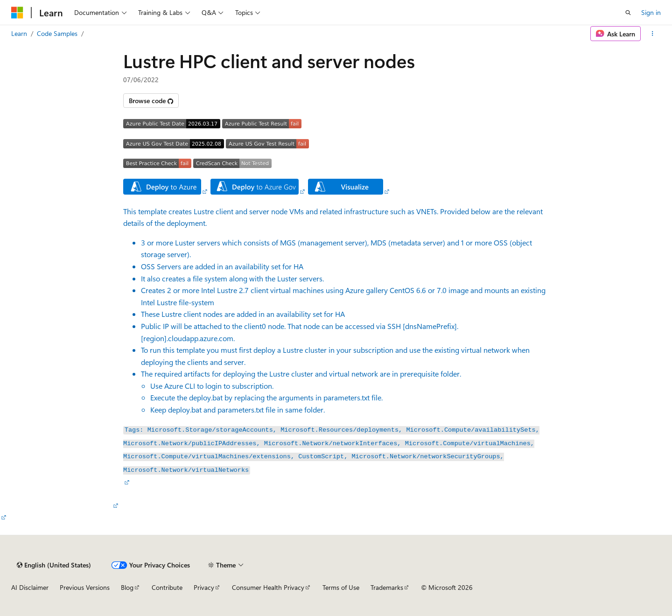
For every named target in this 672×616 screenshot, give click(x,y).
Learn (19, 33)
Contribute (167, 587)
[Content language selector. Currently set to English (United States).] (54, 565)
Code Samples (57, 33)
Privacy (204, 587)
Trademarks (387, 587)
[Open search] (628, 13)
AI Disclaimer (30, 587)
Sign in (651, 12)
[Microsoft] (17, 13)
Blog (127, 587)
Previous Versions (85, 587)
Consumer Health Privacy (268, 587)
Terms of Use (341, 587)
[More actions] (653, 34)
